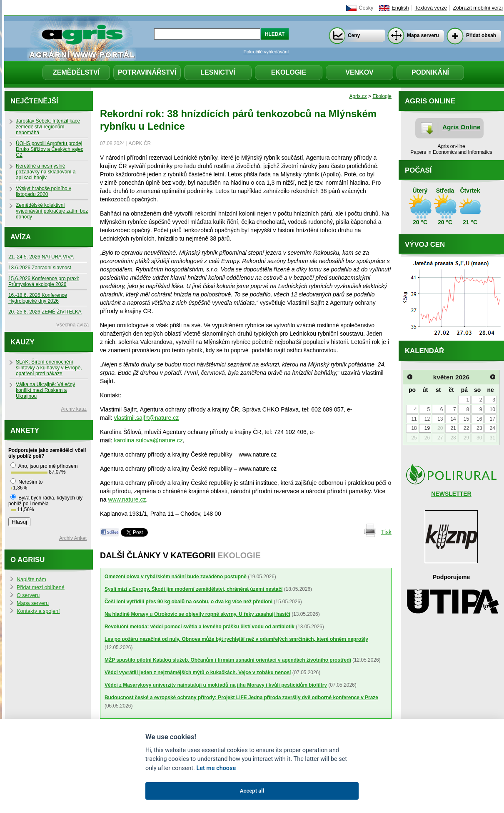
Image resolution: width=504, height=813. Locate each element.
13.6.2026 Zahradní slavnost (40, 268)
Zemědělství (76, 72)
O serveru (28, 595)
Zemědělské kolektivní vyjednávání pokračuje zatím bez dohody (52, 211)
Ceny (354, 35)
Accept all (252, 791)
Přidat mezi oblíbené (41, 587)
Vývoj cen (425, 245)
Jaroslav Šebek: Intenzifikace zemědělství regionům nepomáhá (48, 127)
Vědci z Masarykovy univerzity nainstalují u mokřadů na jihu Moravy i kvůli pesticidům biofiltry (216, 685)
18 (414, 428)
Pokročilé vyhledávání (266, 52)
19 (427, 428)
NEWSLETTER (451, 494)
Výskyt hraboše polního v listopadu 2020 (44, 191)
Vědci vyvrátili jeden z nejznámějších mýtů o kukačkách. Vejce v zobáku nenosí (198, 672)
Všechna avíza (72, 325)
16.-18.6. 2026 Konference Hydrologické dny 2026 (38, 298)
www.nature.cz (127, 499)
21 (453, 428)
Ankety (25, 430)
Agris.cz (358, 96)
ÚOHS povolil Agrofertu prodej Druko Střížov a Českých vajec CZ (50, 149)
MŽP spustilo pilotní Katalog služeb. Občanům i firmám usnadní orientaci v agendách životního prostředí (228, 660)
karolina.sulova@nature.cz (148, 440)
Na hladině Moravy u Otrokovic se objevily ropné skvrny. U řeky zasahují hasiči (197, 614)
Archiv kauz (74, 409)
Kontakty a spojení (38, 611)
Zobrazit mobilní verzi (478, 8)
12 (427, 419)
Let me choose (216, 768)
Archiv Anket (73, 538)
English (400, 8)
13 (440, 419)
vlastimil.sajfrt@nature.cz (146, 418)
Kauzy (22, 342)
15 (466, 419)
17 (492, 419)
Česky (366, 8)
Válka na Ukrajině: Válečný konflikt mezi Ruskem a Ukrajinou (45, 390)
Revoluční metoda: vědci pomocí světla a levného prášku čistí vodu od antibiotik (200, 627)
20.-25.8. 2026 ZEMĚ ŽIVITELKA (45, 312)
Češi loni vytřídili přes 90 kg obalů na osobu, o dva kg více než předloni (188, 602)
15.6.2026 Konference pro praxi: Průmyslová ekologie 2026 (44, 281)
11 (414, 419)
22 (466, 428)
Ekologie (289, 72)
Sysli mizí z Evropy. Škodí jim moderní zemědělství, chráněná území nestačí (193, 589)
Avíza (21, 237)
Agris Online (462, 127)
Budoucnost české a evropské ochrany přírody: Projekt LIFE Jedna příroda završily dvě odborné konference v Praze (241, 698)
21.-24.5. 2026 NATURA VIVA (41, 257)
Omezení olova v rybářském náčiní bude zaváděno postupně (176, 577)
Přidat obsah (481, 35)
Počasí (418, 170)
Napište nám (31, 580)
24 (492, 428)
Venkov (359, 72)
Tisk (386, 532)
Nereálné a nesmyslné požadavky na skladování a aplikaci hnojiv (46, 172)
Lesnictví (218, 72)
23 (479, 428)
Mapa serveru (423, 35)
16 (479, 419)
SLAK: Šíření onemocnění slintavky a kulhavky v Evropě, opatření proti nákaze (49, 368)
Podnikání (430, 72)
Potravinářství (147, 72)
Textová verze (431, 8)
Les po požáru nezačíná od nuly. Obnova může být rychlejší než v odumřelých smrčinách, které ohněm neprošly (236, 639)
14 (453, 419)
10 (492, 409)
